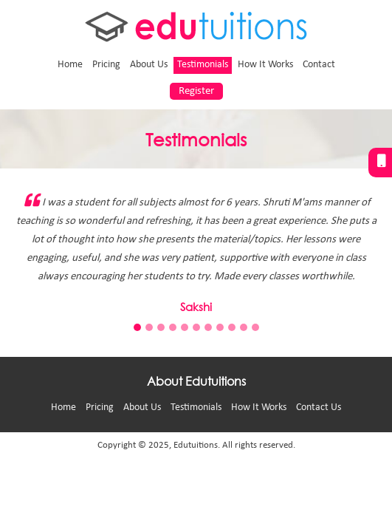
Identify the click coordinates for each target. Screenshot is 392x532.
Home (70, 65)
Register (196, 91)
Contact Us (319, 407)
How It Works (265, 65)
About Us (149, 65)
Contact (319, 65)
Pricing (106, 65)
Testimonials (203, 65)
